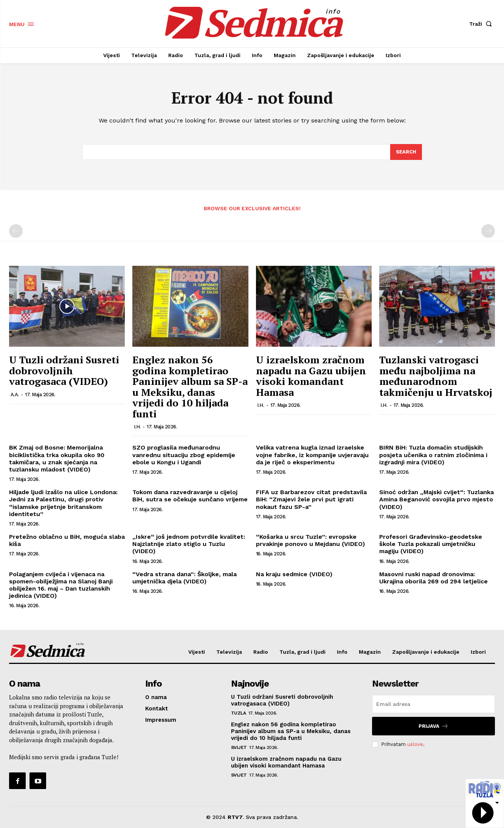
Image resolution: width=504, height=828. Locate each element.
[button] (482, 24)
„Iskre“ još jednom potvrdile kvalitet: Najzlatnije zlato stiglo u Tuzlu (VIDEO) (189, 544)
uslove (415, 744)
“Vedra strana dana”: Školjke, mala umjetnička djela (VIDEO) (185, 578)
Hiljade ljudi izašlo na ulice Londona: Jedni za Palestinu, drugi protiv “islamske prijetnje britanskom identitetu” (63, 503)
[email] (433, 704)
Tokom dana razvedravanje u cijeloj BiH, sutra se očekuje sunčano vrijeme (190, 496)
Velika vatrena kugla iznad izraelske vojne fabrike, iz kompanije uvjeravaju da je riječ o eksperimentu (312, 455)
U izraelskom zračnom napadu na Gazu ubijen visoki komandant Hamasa (311, 376)
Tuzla (239, 713)
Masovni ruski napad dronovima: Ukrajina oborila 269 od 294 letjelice (433, 578)
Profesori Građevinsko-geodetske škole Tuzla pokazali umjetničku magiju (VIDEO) (431, 544)
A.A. (15, 395)
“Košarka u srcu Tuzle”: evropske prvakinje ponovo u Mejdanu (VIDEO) (310, 540)
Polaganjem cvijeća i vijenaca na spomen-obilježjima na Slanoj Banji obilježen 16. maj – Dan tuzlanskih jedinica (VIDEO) (61, 585)
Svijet (239, 747)
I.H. (137, 427)
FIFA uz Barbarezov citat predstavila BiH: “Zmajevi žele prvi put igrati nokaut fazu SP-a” (311, 499)
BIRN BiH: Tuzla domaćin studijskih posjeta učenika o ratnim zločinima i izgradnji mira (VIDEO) (433, 455)
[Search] (406, 152)
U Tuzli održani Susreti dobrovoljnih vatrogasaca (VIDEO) (64, 370)
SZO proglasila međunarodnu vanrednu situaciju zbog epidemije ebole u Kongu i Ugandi (184, 455)
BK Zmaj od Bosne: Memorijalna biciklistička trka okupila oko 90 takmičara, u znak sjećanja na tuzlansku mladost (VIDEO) (57, 458)
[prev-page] (16, 231)
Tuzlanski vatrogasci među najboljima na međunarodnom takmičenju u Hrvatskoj (436, 376)
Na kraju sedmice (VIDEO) (294, 574)
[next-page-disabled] (488, 231)
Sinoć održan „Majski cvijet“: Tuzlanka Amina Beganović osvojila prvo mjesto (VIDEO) (437, 499)
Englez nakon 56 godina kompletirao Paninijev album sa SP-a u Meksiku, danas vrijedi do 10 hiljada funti (190, 387)
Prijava (433, 726)
